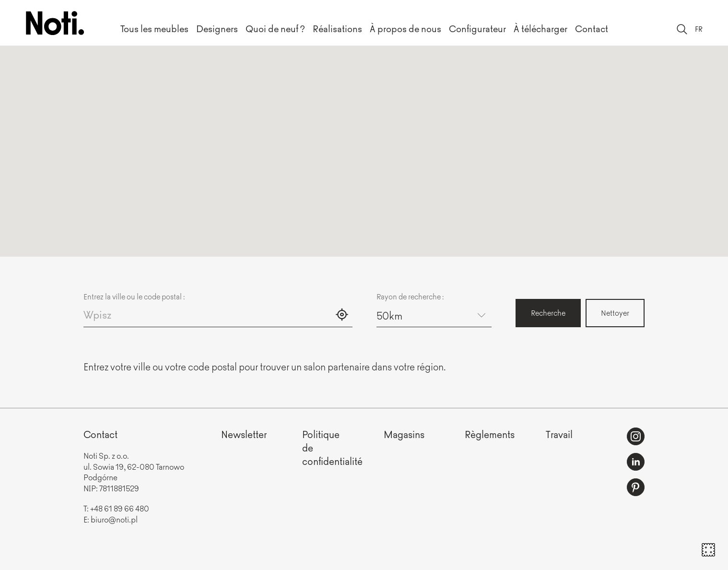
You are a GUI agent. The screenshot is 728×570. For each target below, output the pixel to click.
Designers (217, 28)
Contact (592, 28)
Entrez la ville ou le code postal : (134, 296)
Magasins (404, 434)
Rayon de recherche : (410, 296)
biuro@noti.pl (114, 519)
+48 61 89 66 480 (120, 508)
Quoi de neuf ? (275, 28)
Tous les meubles (154, 28)
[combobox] (434, 315)
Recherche (548, 313)
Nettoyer (615, 313)
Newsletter (244, 434)
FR (699, 29)
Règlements (490, 434)
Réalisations (337, 28)
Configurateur (477, 28)
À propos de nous (405, 28)
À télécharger (540, 28)
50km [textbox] (389, 315)
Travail (559, 434)
